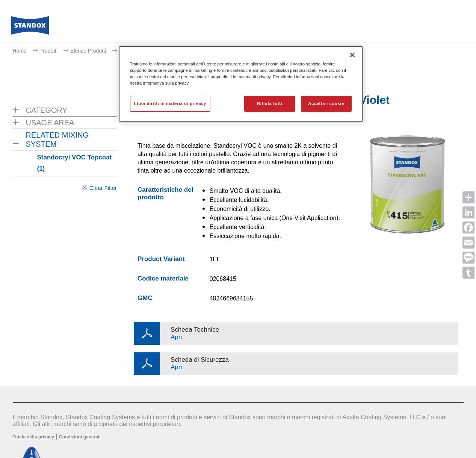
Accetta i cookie (326, 103)
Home (20, 51)
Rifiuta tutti (270, 103)
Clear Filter (103, 188)
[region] (241, 84)
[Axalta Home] (30, 27)
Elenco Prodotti (88, 51)
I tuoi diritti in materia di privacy (170, 103)
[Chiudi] (352, 55)
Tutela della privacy (34, 437)
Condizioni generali (80, 437)
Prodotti (48, 51)
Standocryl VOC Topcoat (75, 163)
